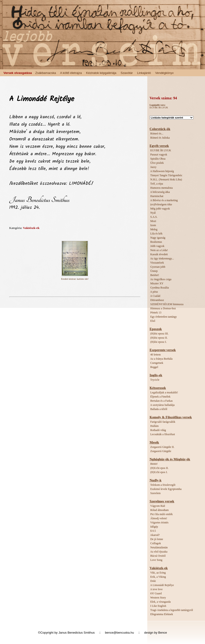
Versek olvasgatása (18, 73)
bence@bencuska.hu (119, 633)
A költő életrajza (71, 73)
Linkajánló (144, 73)
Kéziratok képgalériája (101, 73)
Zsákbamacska (46, 73)
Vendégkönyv (164, 73)
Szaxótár (127, 73)
